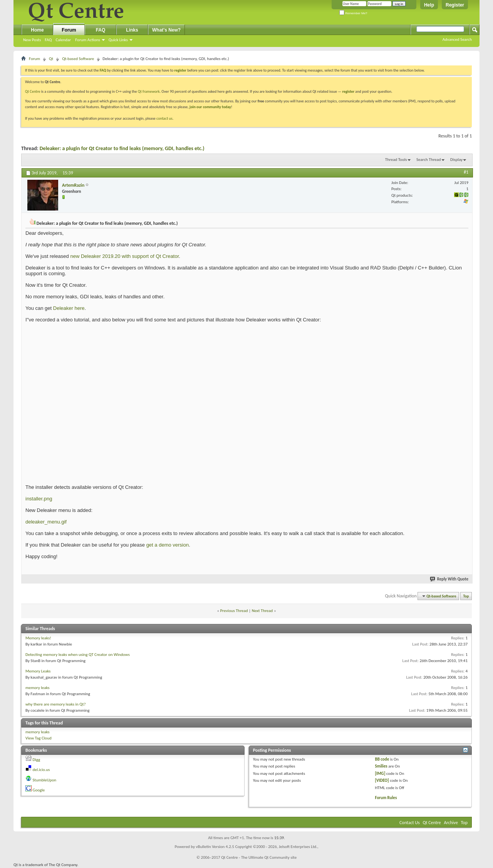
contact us (164, 118)
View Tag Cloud (39, 738)
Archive (451, 823)
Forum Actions (88, 40)
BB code (382, 759)
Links (132, 30)
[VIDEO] (382, 780)
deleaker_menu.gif (46, 522)
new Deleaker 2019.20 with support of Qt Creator (124, 256)
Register (455, 5)
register (348, 91)
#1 (466, 172)
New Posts (32, 40)
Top (466, 596)
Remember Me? (353, 13)
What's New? (166, 30)
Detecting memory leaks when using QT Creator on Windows (78, 655)
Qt (51, 59)
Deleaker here (69, 308)
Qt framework (149, 91)
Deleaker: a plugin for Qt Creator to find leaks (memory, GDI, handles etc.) (122, 148)
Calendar (63, 40)
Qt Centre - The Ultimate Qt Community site (259, 857)
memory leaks (38, 688)
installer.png (39, 499)
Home (37, 30)
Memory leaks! (38, 638)
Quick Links (118, 40)
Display (456, 160)
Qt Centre (33, 91)
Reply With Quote (449, 579)
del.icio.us (41, 770)
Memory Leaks (38, 671)
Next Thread (262, 611)
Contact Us (410, 823)
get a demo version (168, 545)
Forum (69, 30)
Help (429, 5)
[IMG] (380, 774)
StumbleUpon (45, 780)
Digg (37, 760)
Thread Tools (396, 160)
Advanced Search (457, 39)
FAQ (48, 40)
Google (39, 790)
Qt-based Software (78, 59)
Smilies (381, 766)
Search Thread (429, 160)
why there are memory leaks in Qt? (56, 704)
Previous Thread (234, 611)
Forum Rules (386, 798)
